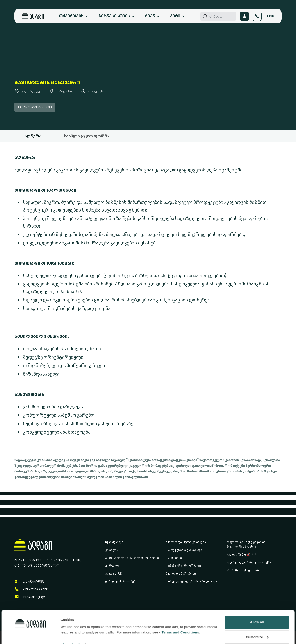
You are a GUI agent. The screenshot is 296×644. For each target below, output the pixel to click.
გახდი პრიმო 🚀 (238, 554)
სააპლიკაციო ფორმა (87, 136)
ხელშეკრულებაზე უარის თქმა (249, 562)
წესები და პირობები (181, 573)
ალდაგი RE (113, 573)
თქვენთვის (71, 16)
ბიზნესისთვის (114, 16)
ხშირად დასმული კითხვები (186, 542)
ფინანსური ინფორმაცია (184, 565)
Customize (257, 611)
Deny (257, 625)
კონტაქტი (112, 565)
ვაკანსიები (174, 558)
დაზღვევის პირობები (121, 581)
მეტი (175, 16)
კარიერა (112, 550)
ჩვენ (150, 16)
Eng (271, 16)
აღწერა (33, 136)
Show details (71, 618)
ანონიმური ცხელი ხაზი (243, 570)
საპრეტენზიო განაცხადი (184, 550)
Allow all (257, 596)
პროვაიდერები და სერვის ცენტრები (132, 558)
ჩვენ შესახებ (114, 542)
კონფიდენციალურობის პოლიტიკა (191, 581)
